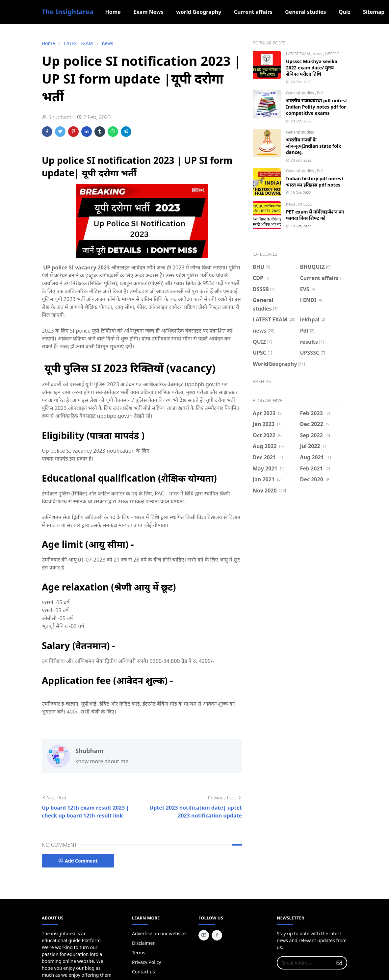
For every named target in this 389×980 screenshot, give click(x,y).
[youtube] (204, 935)
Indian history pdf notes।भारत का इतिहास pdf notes (314, 182)
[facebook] (217, 935)
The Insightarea (68, 12)
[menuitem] (113, 12)
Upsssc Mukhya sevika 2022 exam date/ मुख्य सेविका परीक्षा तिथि (312, 68)
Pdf (320, 93)
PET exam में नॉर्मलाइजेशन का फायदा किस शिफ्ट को (315, 215)
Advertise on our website (159, 933)
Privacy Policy (146, 962)
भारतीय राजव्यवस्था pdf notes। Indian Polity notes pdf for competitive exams (316, 107)
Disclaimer (143, 943)
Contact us (143, 972)
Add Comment (78, 861)
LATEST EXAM (298, 54)
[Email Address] (305, 963)
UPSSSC (332, 54)
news (318, 54)
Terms (139, 953)
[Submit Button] (339, 963)
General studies (300, 93)
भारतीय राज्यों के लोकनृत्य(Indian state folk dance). (314, 146)
